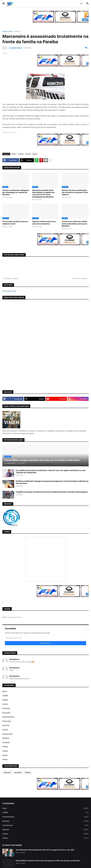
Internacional (7, 734)
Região (35, 154)
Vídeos (5, 759)
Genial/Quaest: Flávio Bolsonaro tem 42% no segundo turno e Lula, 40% (45, 850)
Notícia (17, 31)
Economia (6, 708)
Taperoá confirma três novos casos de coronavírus (44, 223)
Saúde (5, 755)
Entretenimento (8, 717)
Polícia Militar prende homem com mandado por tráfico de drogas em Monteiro (48, 861)
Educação (6, 713)
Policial (28, 154)
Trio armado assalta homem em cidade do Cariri (15, 223)
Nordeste (6, 742)
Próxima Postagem (80, 278)
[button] (3, 4)
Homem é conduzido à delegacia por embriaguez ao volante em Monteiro (16, 192)
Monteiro (6, 738)
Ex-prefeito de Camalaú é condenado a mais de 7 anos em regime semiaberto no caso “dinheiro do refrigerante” (51, 471)
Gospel (5, 730)
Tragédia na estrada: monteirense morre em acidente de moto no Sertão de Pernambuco (52, 492)
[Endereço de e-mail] (45, 638)
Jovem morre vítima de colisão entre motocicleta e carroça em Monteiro (74, 224)
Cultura (5, 704)
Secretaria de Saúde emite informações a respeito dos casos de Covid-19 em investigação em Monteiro (43, 193)
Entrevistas (7, 721)
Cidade (5, 700)
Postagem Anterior (11, 278)
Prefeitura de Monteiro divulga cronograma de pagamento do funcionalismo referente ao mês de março (52, 482)
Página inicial (8, 31)
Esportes (6, 725)
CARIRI (5, 696)
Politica (5, 751)
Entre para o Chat (9, 291)
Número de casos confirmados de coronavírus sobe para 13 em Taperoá (75, 192)
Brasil (5, 691)
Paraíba (21, 154)
